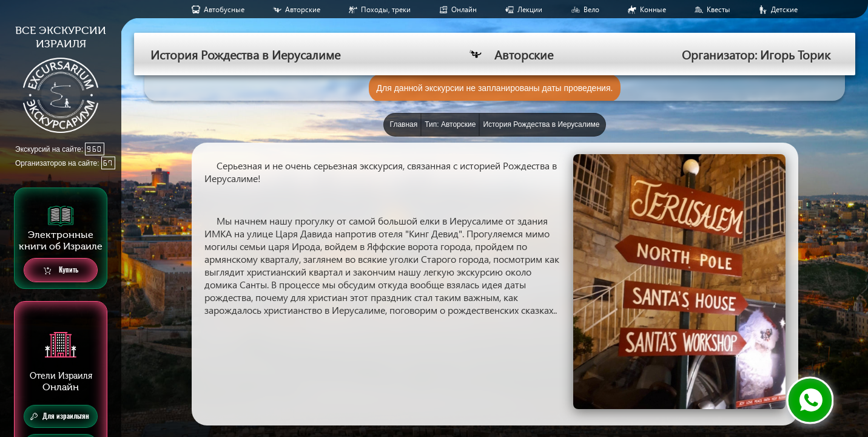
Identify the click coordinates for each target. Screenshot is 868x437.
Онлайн (464, 9)
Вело (591, 9)
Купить (61, 270)
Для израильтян (60, 416)
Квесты (718, 9)
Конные (653, 9)
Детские (784, 9)
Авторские (303, 9)
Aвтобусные (224, 9)
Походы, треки (386, 9)
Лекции (530, 9)
